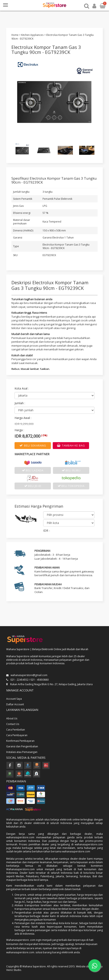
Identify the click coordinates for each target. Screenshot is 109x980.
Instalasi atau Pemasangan (22, 752)
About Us (12, 718)
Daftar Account (15, 704)
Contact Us (13, 724)
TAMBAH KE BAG (71, 445)
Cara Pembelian (16, 730)
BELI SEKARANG (33, 445)
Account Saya (14, 699)
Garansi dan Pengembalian (22, 746)
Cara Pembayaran (17, 735)
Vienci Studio (14, 970)
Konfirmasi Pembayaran (20, 741)
